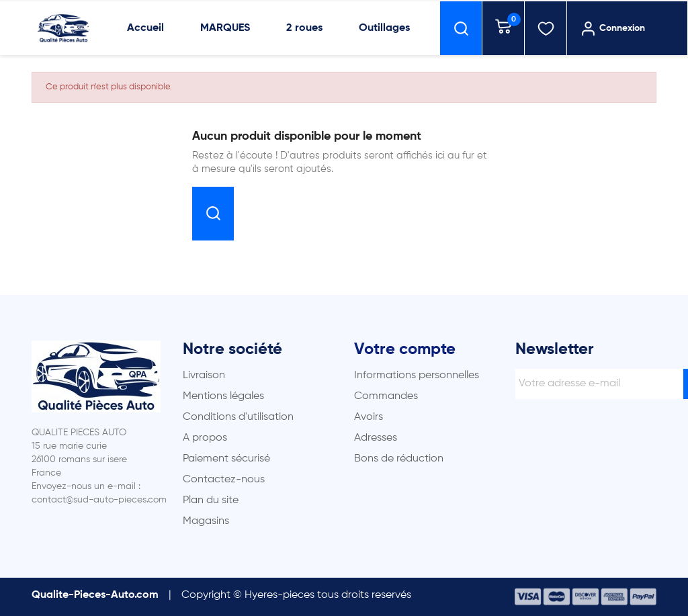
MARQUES (225, 28)
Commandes (386, 396)
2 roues (304, 28)
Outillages (384, 28)
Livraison (204, 376)
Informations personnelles (417, 376)
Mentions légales (223, 396)
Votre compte (405, 349)
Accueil (145, 28)
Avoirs (369, 417)
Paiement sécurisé (226, 459)
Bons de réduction (399, 459)
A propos (205, 438)
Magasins (206, 521)
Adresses (376, 438)
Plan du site (211, 500)
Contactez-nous (224, 480)
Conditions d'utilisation (238, 417)
